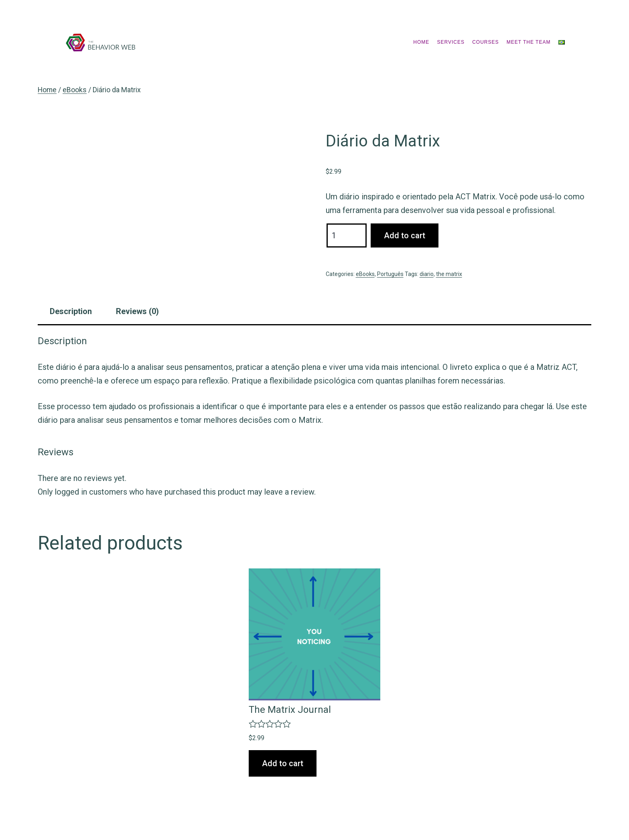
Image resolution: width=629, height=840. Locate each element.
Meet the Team (529, 42)
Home (421, 42)
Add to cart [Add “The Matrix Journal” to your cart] (283, 763)
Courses (485, 42)
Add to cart (405, 235)
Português (390, 274)
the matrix (449, 274)
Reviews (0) (137, 311)
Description (71, 311)
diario (427, 274)
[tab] (71, 311)
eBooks (75, 90)
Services (451, 42)
